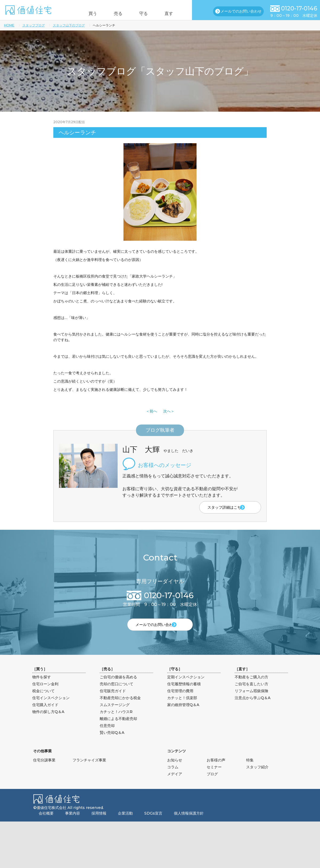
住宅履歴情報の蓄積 (184, 694)
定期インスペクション (186, 687)
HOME (9, 25)
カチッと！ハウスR (116, 722)
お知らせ (175, 770)
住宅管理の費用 (180, 701)
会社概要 (46, 823)
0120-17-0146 (299, 8)
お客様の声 (216, 770)
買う (85, 13)
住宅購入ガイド (45, 715)
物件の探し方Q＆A (48, 722)
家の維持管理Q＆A (183, 715)
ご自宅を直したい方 (251, 694)
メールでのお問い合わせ (241, 11)
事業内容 (73, 823)
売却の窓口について (117, 694)
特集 (250, 770)
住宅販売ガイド (113, 701)
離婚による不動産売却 (118, 729)
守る (146, 13)
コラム (173, 777)
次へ (167, 411)
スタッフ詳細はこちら (215, 508)
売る (115, 13)
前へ (153, 411)
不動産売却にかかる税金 (120, 708)
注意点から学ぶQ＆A (253, 708)
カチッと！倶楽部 (182, 708)
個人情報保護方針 (189, 823)
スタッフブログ (34, 25)
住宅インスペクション (51, 708)
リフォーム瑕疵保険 (251, 701)
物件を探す (42, 687)
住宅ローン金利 (45, 694)
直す (177, 13)
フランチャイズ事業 (89, 770)
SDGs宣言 (153, 823)
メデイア (175, 784)
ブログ (212, 784)
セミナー (214, 777)
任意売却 (107, 735)
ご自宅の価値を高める (118, 687)
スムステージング (115, 715)
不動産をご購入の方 (251, 687)
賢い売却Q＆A (112, 742)
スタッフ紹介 (257, 777)
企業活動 (125, 823)
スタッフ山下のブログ (69, 25)
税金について (43, 701)
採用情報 (99, 823)
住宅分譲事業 (44, 770)
